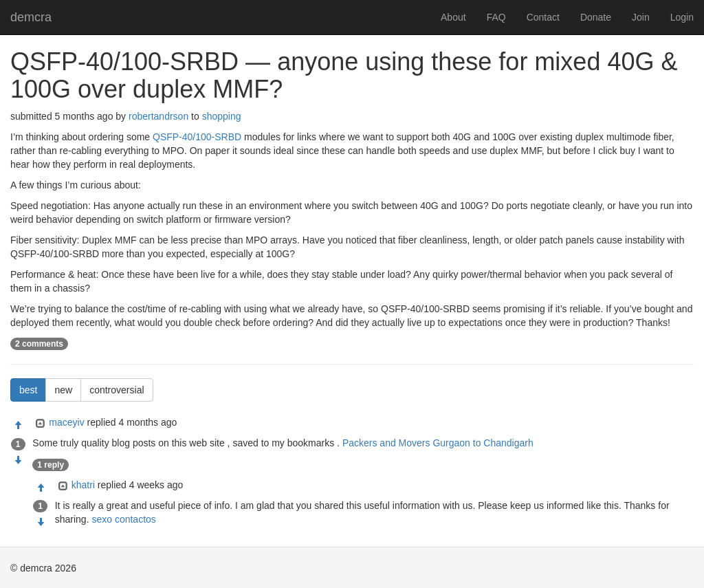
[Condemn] (18, 461)
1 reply (51, 465)
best (28, 390)
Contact (543, 17)
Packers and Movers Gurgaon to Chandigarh (438, 443)
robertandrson (158, 116)
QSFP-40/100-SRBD (197, 137)
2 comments (39, 344)
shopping (222, 116)
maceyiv (66, 422)
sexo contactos (123, 519)
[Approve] (18, 426)
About (453, 17)
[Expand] (39, 424)
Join (641, 17)
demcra (31, 17)
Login (682, 17)
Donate (596, 17)
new (63, 390)
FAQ (496, 17)
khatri (83, 485)
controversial (117, 390)
